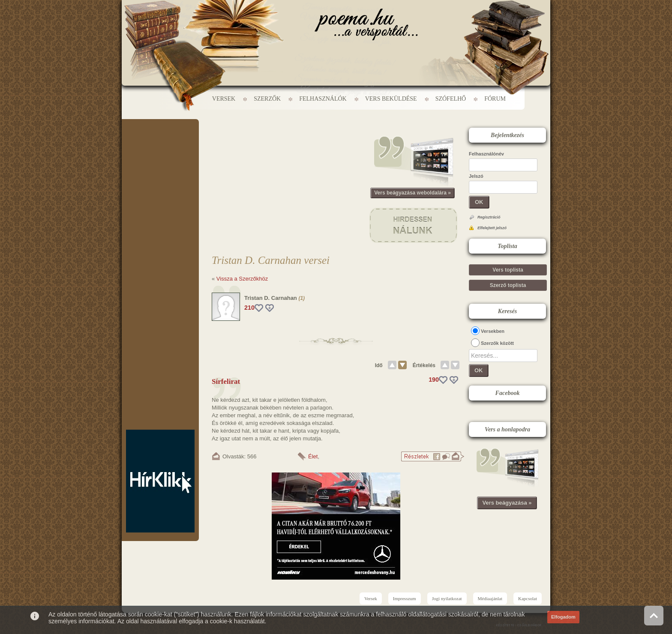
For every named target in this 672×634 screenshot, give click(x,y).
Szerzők (267, 99)
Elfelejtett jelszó (492, 228)
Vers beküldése (391, 99)
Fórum (495, 99)
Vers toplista (508, 270)
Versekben (493, 331)
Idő (379, 365)
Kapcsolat (528, 598)
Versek (224, 99)
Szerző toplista (508, 285)
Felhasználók (323, 99)
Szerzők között (497, 343)
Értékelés (424, 365)
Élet (313, 456)
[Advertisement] (160, 145)
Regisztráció (489, 217)
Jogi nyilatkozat (447, 598)
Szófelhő (451, 99)
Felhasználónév (486, 154)
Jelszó (476, 176)
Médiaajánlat (490, 598)
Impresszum (405, 598)
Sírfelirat (226, 381)
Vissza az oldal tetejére (654, 615)
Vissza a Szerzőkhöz (242, 279)
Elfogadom (563, 617)
